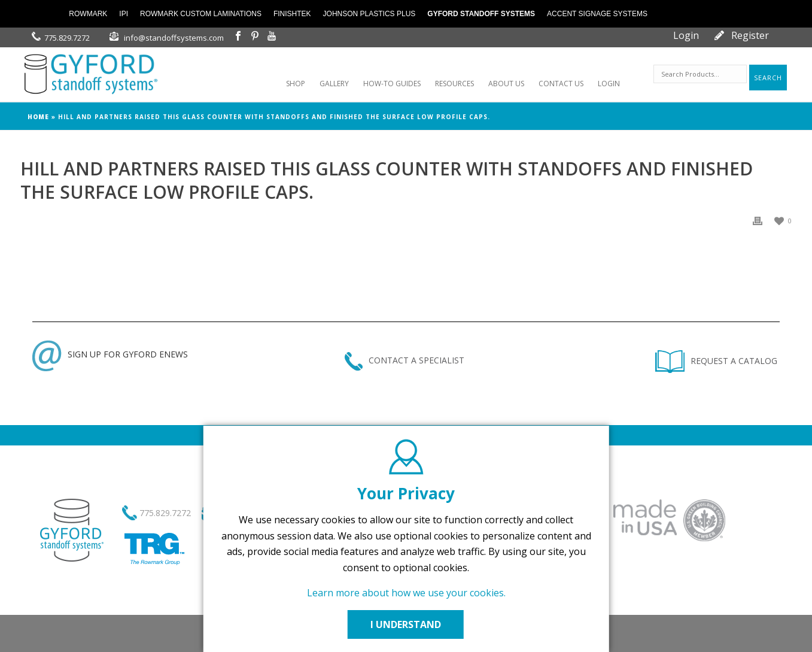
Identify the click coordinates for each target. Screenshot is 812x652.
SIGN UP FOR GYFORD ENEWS (110, 354)
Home (38, 117)
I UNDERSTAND (406, 624)
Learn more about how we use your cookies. (406, 593)
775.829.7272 (67, 38)
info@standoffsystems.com (174, 38)
